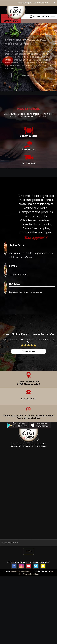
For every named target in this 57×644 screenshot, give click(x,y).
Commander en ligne (31, 574)
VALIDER (28, 551)
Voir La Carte (29, 75)
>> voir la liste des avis (40, 3)
